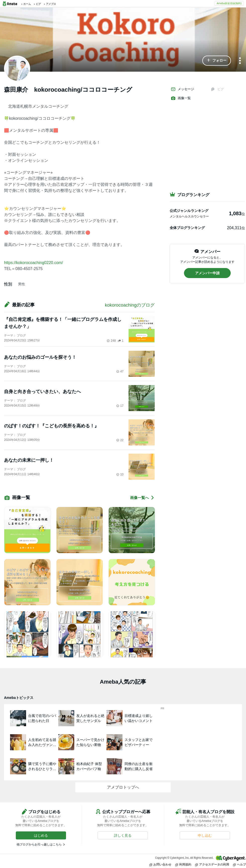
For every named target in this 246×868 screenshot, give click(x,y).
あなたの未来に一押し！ (29, 460)
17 (120, 406)
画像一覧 (181, 98)
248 (111, 341)
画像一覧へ (142, 498)
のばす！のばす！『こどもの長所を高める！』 (51, 426)
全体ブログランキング (187, 228)
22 (120, 440)
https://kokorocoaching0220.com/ (34, 263)
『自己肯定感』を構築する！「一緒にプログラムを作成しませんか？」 (63, 323)
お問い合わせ (160, 864)
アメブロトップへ (123, 787)
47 (120, 371)
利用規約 (183, 864)
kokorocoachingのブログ (130, 305)
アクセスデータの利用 (212, 864)
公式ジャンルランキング (189, 211)
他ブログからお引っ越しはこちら (39, 844)
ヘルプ (239, 864)
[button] (217, 61)
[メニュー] (240, 61)
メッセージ (182, 89)
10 (120, 474)
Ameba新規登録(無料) (229, 3)
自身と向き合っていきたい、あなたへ (42, 392)
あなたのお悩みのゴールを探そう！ (40, 357)
